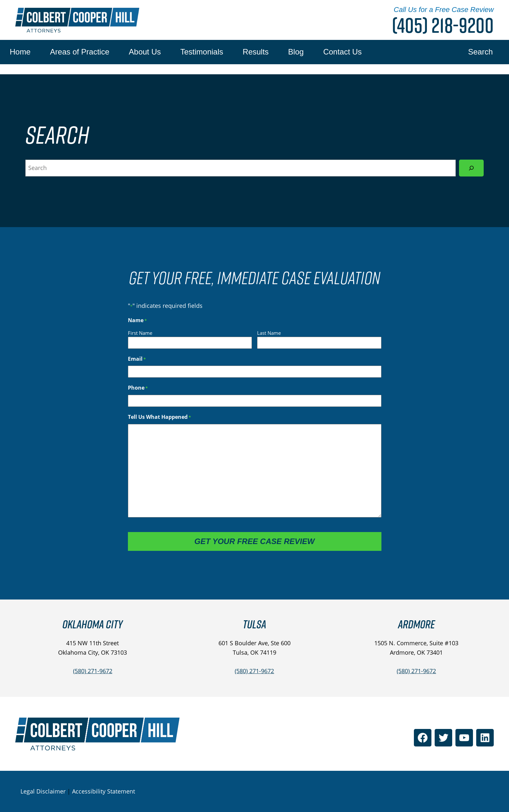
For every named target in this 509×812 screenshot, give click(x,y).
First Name (140, 333)
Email (137, 359)
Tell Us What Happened (159, 417)
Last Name (269, 333)
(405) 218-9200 (443, 25)
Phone (138, 388)
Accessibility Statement (104, 791)
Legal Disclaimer (43, 791)
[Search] (471, 168)
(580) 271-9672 (93, 671)
